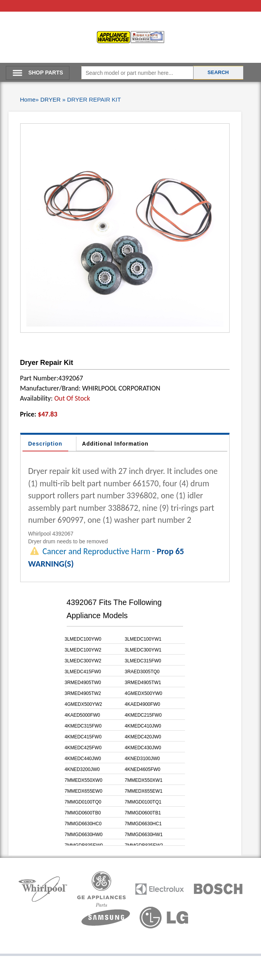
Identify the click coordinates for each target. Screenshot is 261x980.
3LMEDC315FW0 (143, 661)
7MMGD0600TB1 (143, 813)
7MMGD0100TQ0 (83, 802)
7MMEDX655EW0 (84, 791)
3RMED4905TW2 (83, 693)
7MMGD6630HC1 (143, 824)
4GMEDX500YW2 (84, 704)
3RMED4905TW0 (83, 683)
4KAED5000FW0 (82, 715)
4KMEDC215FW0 (143, 715)
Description (45, 444)
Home (28, 99)
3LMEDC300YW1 (143, 650)
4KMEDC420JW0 (143, 737)
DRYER (50, 99)
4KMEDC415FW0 (83, 737)
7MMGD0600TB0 (83, 813)
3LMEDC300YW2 (83, 661)
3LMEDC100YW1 (143, 639)
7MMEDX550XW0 (84, 780)
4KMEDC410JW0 (143, 726)
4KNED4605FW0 (143, 769)
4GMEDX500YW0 (144, 693)
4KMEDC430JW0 (143, 748)
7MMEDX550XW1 (144, 780)
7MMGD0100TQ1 (143, 802)
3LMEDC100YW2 (83, 650)
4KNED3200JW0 (82, 769)
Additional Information (115, 444)
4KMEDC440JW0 (83, 759)
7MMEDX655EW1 (144, 791)
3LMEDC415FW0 (83, 672)
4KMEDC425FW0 (83, 748)
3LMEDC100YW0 (83, 639)
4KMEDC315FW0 (83, 726)
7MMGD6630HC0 (83, 824)
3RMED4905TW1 (143, 683)
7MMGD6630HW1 (144, 835)
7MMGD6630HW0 (84, 835)
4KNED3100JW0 (143, 759)
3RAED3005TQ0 (142, 672)
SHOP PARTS (46, 73)
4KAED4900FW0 (143, 704)
